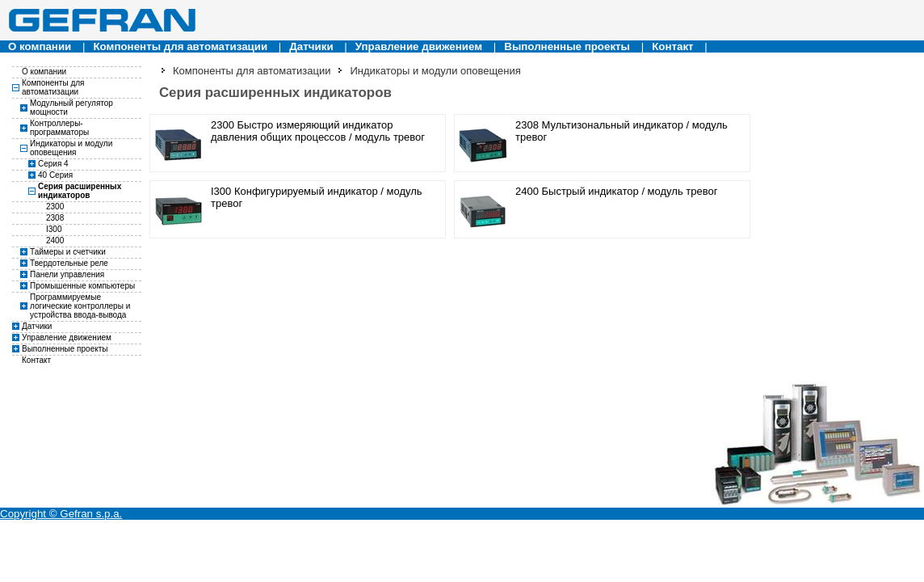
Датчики (311, 46)
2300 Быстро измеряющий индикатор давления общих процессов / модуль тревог (318, 131)
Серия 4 (53, 164)
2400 (55, 240)
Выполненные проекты (567, 46)
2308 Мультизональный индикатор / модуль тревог (622, 131)
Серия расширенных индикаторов (80, 191)
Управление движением (419, 46)
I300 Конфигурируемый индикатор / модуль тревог (317, 197)
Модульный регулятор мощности (71, 108)
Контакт (672, 46)
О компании (40, 46)
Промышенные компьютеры (82, 286)
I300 (54, 229)
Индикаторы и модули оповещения (71, 148)
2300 (55, 207)
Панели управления (67, 274)
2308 (55, 218)
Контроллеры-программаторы (59, 128)
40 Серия (55, 175)
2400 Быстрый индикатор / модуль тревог (616, 191)
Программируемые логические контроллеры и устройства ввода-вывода (80, 306)
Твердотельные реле (69, 263)
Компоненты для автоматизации (180, 46)
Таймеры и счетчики (68, 252)
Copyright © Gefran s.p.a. (61, 514)
